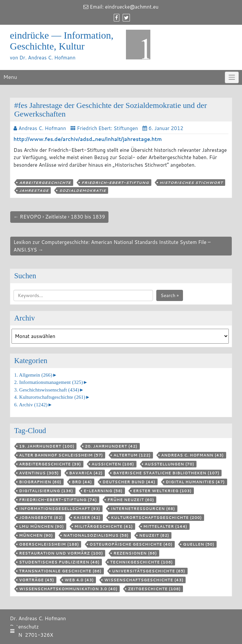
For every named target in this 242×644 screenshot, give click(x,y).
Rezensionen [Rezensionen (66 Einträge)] (135, 553)
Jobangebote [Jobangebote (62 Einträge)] (41, 518)
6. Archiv (31, 405)
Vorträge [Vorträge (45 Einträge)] (37, 580)
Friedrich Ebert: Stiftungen (107, 128)
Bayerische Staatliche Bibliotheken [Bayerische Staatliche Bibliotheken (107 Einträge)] (166, 473)
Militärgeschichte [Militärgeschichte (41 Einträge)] (104, 526)
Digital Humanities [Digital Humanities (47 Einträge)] (195, 482)
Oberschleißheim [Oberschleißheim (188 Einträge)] (49, 544)
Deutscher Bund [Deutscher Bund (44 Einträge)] (129, 482)
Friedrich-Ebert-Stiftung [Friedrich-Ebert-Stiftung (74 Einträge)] (58, 500)
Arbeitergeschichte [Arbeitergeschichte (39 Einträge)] (50, 464)
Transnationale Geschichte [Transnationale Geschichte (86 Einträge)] (60, 571)
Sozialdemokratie (82, 190)
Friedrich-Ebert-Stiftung (115, 183)
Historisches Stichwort (191, 183)
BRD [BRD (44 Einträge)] (82, 482)
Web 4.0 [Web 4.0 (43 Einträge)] (79, 580)
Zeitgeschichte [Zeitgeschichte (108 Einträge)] (154, 589)
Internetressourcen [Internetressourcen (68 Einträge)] (143, 509)
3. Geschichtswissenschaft (47, 390)
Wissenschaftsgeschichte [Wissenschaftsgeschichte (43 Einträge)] (144, 580)
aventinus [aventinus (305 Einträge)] (39, 473)
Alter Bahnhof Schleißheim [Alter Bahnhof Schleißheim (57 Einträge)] (61, 455)
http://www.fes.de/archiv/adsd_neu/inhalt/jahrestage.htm (88, 139)
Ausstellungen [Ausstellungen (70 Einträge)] (169, 464)
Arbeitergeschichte (45, 183)
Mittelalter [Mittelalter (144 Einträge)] (165, 526)
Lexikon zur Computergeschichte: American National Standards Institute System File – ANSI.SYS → (112, 246)
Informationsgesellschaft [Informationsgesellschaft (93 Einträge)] (60, 509)
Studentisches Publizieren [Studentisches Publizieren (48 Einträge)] (59, 562)
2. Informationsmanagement (48, 382)
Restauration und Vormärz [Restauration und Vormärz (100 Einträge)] (61, 553)
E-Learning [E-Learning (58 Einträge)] (103, 491)
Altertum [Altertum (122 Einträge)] (132, 455)
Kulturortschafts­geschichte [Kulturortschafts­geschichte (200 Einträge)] (156, 518)
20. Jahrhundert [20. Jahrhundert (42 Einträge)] (111, 446)
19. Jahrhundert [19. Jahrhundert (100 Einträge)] (47, 446)
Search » (170, 295)
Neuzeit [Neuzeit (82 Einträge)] (154, 535)
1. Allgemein (33, 375)
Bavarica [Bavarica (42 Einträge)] (86, 473)
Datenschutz (24, 627)
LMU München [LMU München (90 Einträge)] (42, 526)
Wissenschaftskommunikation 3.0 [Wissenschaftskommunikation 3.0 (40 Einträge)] (68, 589)
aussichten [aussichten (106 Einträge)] (113, 464)
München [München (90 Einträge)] (36, 535)
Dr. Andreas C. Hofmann (38, 618)
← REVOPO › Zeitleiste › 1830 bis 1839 (59, 217)
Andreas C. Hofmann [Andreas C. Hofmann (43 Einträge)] (193, 455)
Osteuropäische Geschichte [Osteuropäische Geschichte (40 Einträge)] (131, 544)
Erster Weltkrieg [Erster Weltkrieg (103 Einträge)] (162, 491)
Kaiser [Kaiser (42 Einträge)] (87, 518)
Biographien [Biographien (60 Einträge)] (40, 482)
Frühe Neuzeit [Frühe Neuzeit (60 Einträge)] (131, 500)
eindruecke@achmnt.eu (132, 7)
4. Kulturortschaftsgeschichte (50, 397)
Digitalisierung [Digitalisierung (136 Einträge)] (46, 491)
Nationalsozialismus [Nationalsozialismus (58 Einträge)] (96, 535)
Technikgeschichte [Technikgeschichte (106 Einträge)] (141, 562)
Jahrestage (34, 190)
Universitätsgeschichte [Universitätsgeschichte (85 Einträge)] (149, 571)
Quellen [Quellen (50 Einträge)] (199, 544)
